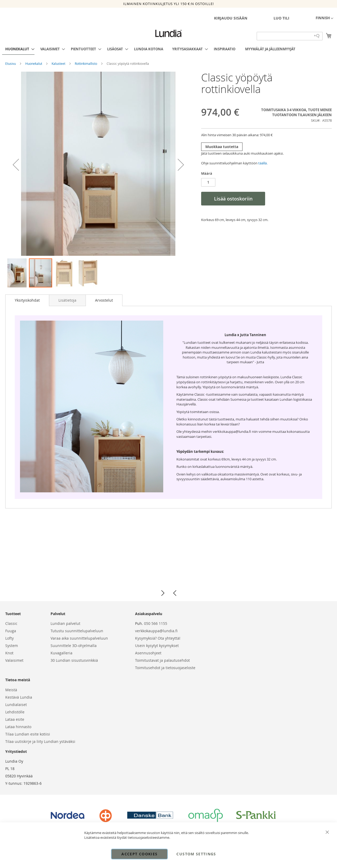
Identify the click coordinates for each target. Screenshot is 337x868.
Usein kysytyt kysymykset (157, 646)
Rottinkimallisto (86, 63)
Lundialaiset (16, 705)
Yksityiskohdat (27, 300)
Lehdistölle (15, 712)
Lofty (9, 638)
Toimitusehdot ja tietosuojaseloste (165, 668)
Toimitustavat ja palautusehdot (162, 660)
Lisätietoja (67, 300)
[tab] (27, 300)
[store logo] (168, 33)
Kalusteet (59, 63)
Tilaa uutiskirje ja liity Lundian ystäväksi (40, 741)
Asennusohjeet (148, 653)
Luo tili (281, 18)
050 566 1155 (156, 623)
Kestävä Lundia (19, 697)
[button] (324, 18)
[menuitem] (18, 49)
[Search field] (290, 36)
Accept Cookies (139, 854)
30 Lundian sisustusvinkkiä (74, 660)
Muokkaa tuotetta (222, 147)
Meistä (11, 690)
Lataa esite (15, 719)
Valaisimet (14, 660)
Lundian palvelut (65, 623)
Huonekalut (34, 63)
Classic (11, 623)
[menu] (168, 49)
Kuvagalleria (61, 653)
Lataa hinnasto (18, 727)
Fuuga (11, 631)
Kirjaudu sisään (231, 18)
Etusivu (11, 63)
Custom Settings (196, 854)
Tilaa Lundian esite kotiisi (28, 734)
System (12, 646)
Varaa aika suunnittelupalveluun (79, 638)
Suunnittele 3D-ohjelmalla (74, 646)
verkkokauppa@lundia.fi (156, 631)
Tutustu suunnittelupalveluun (77, 631)
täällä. (263, 163)
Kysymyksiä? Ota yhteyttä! (158, 638)
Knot (9, 653)
